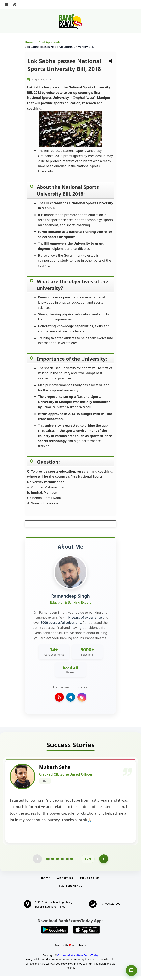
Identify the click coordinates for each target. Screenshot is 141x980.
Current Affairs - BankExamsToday (78, 959)
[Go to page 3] (57, 862)
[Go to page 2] (53, 862)
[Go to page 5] (67, 862)
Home (29, 42)
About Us (65, 881)
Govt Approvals (50, 42)
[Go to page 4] (62, 862)
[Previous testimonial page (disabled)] (37, 862)
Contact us (90, 881)
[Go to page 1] (48, 862)
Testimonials (70, 889)
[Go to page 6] (72, 862)
